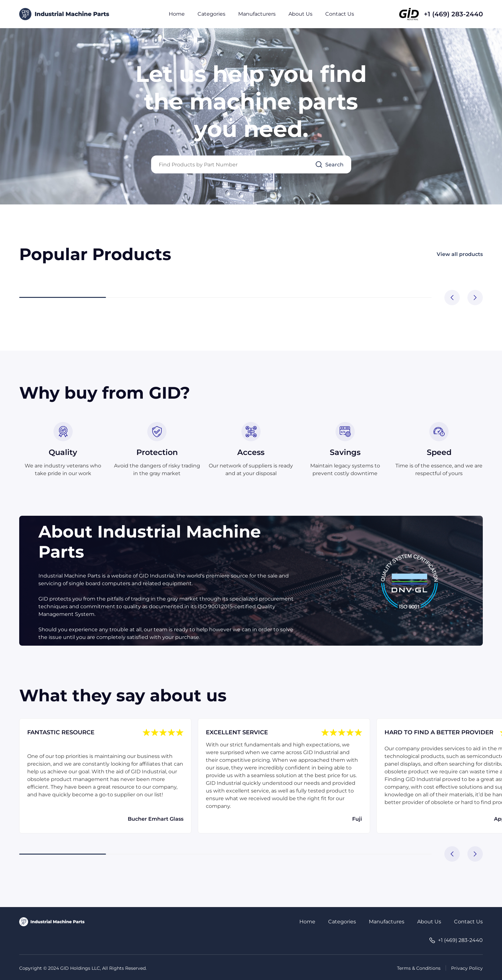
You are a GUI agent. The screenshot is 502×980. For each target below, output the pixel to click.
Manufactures (387, 922)
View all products (460, 254)
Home (177, 14)
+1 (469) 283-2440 (453, 14)
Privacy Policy (467, 968)
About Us (300, 14)
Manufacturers (257, 14)
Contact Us (340, 14)
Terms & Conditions (419, 968)
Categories (211, 14)
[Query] (251, 164)
